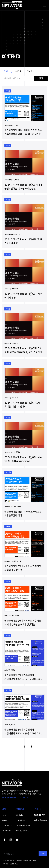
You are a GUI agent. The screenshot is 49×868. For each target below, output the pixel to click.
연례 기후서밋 (21, 820)
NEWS (4, 820)
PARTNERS (6, 831)
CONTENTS (7, 826)
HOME (4, 815)
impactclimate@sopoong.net (15, 797)
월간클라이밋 (20, 815)
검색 (41, 78)
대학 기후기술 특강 (22, 831)
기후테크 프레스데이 (23, 826)
